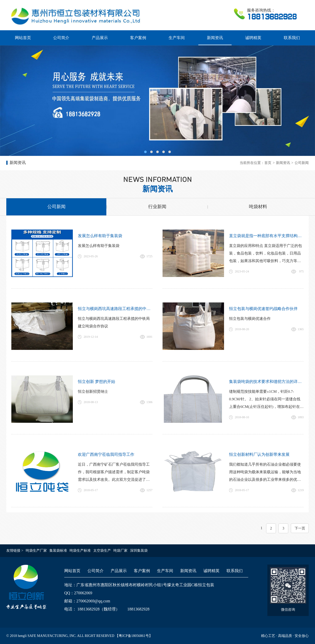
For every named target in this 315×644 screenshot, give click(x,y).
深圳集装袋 (139, 551)
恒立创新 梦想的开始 (97, 382)
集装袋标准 (58, 551)
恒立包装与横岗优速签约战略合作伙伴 (263, 309)
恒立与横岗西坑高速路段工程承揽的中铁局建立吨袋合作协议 (115, 309)
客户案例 (138, 38)
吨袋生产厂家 (36, 551)
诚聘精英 (253, 38)
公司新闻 (302, 163)
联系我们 (292, 38)
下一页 (300, 528)
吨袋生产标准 (80, 551)
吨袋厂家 (120, 551)
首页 (268, 163)
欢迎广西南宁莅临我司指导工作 (106, 454)
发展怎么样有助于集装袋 (100, 236)
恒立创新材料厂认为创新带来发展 (259, 454)
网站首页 (23, 38)
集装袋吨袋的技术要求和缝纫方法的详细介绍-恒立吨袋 (266, 382)
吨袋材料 (258, 207)
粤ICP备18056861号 (134, 636)
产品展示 (100, 38)
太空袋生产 (102, 551)
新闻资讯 (215, 38)
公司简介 (61, 38)
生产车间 (177, 38)
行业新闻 (157, 207)
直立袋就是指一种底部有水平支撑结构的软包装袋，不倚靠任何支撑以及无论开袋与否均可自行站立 (266, 236)
